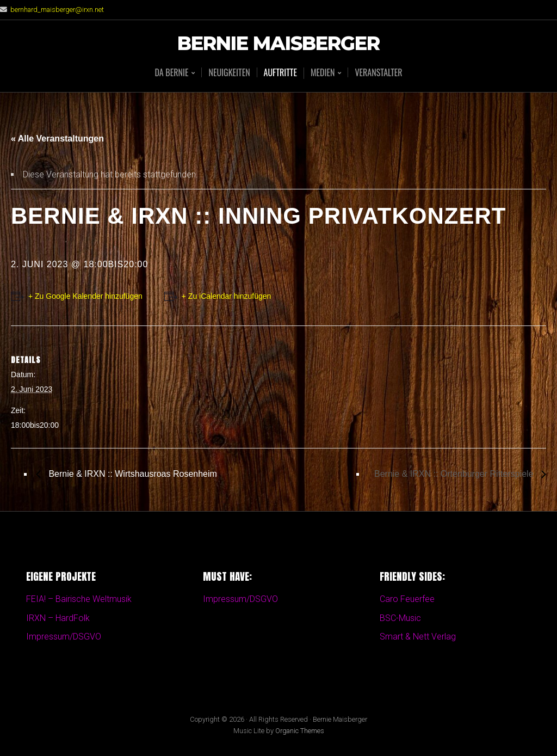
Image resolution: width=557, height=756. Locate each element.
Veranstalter (378, 72)
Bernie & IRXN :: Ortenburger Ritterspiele (455, 474)
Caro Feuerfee (407, 599)
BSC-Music (400, 618)
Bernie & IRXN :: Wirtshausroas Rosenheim (132, 474)
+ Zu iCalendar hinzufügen (227, 296)
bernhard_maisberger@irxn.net (57, 10)
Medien (323, 73)
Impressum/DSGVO (64, 637)
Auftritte (280, 72)
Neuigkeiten (229, 72)
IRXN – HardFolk (58, 618)
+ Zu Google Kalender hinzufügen (85, 296)
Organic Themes (300, 731)
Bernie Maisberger (278, 44)
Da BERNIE (171, 73)
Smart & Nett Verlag (418, 637)
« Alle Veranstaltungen (57, 139)
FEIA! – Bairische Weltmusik (79, 599)
